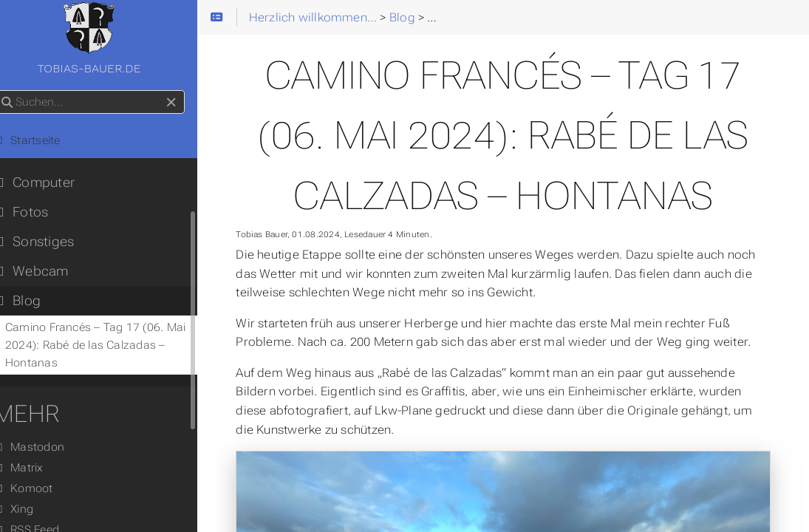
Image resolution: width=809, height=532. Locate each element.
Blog (35, 301)
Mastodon (47, 447)
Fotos (39, 212)
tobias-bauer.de (110, 39)
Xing (32, 509)
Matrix (37, 468)
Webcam (50, 271)
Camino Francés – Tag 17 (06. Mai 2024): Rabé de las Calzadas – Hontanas (114, 345)
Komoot (42, 488)
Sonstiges (52, 242)
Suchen (13, 91)
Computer (52, 183)
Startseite (45, 140)
